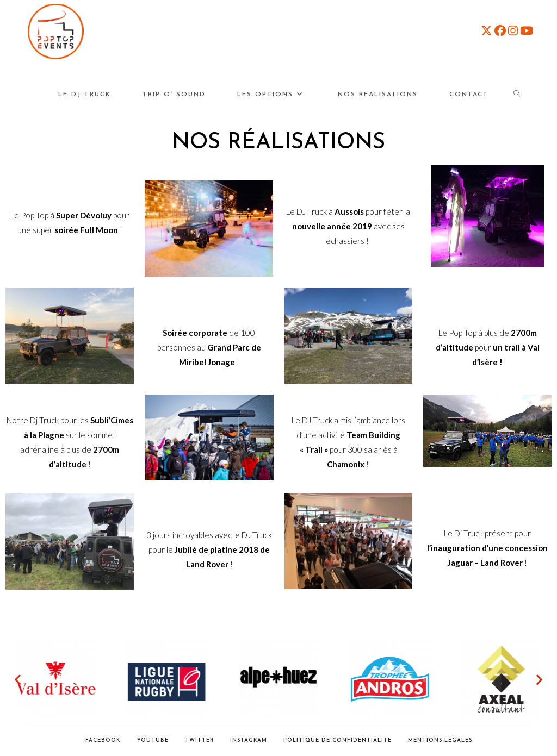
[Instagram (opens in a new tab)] (513, 30)
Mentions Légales (440, 741)
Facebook (103, 741)
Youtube (153, 741)
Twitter (199, 741)
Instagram (249, 741)
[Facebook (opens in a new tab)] (500, 30)
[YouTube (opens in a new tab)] (527, 30)
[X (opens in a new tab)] (487, 30)
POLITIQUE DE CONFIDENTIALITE (338, 741)
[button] (18, 680)
